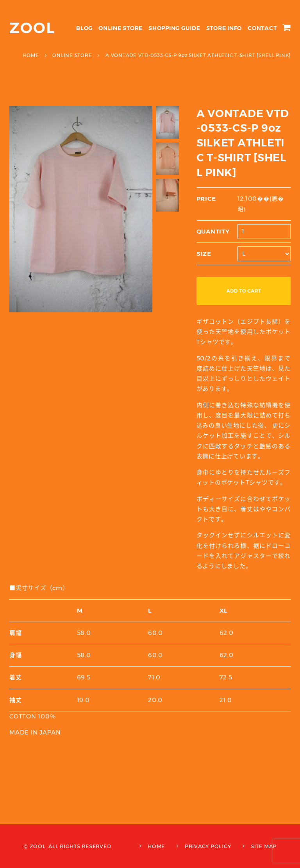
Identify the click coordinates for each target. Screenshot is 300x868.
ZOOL (32, 28)
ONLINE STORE (121, 28)
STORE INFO (224, 28)
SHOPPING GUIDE (174, 28)
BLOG (84, 28)
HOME (156, 846)
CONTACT (262, 28)
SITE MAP (264, 846)
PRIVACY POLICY (208, 846)
